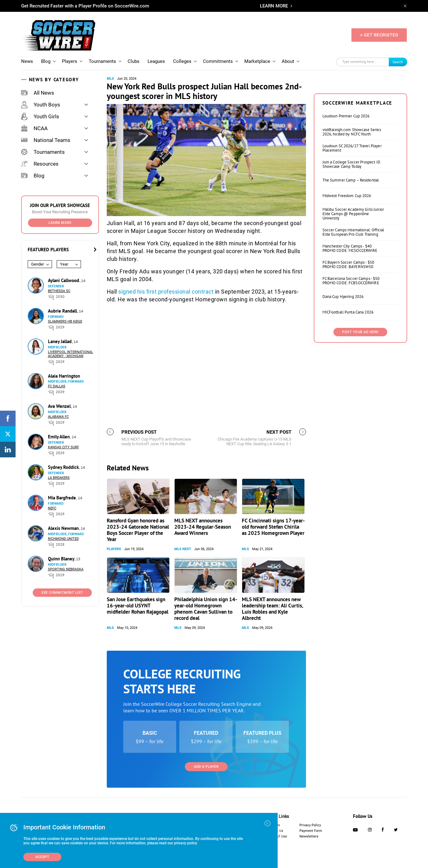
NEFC (52, 508)
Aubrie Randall (63, 311)
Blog (46, 61)
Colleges (182, 61)
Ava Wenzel (60, 406)
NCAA (34, 128)
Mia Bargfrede (63, 498)
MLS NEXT (183, 549)
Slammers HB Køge (65, 321)
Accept (42, 857)
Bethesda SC (59, 291)
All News (38, 93)
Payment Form (311, 831)
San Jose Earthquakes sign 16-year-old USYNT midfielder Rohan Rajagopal (138, 606)
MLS (110, 79)
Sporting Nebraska (66, 569)
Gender (38, 264)
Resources (40, 164)
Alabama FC (58, 417)
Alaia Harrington (64, 376)
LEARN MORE (274, 6)
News (27, 61)
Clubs (134, 61)
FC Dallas (57, 386)
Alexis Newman (64, 528)
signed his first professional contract (166, 292)
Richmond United (63, 539)
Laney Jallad (60, 341)
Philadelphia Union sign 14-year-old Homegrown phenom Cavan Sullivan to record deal (206, 609)
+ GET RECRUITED (379, 35)
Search (398, 62)
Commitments (218, 61)
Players (70, 61)
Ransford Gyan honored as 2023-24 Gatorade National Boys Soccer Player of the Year (138, 530)
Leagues (156, 61)
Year (64, 264)
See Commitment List (62, 593)
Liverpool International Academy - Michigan (71, 354)
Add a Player (206, 767)
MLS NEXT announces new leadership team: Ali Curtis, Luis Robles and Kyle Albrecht (272, 609)
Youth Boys (41, 105)
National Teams (46, 140)
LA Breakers (59, 478)
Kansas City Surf (63, 447)
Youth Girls (40, 116)
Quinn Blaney (62, 559)
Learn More (60, 223)
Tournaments (102, 61)
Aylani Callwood (64, 280)
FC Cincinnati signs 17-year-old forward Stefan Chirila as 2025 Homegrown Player (273, 527)
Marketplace (257, 61)
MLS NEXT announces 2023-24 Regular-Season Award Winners (203, 527)
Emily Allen (59, 437)
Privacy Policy (310, 825)
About (288, 61)
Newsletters (309, 836)
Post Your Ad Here (360, 332)
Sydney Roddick (64, 467)
